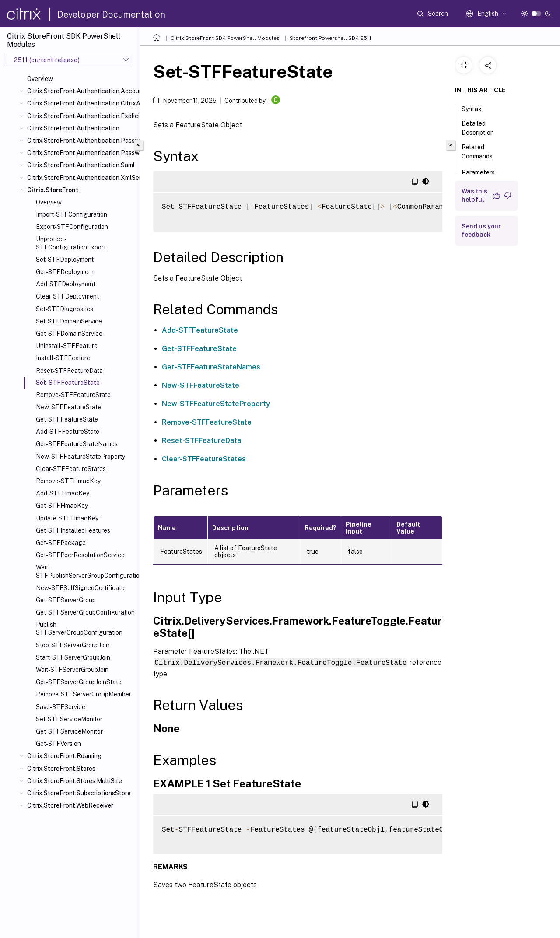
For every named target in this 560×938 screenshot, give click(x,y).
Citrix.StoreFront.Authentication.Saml (81, 165)
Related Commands (482, 152)
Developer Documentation (111, 14)
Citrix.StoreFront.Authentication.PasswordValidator (82, 153)
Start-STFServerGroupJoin (73, 657)
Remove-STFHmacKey (68, 481)
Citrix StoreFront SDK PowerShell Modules (225, 38)
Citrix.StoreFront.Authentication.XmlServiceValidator (82, 178)
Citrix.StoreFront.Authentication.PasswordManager (82, 141)
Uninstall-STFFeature (67, 346)
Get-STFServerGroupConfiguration (85, 612)
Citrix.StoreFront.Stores (61, 769)
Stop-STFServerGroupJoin (73, 645)
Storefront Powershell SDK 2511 (331, 38)
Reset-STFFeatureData (69, 371)
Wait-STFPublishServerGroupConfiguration (86, 571)
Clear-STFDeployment (67, 296)
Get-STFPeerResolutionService (80, 555)
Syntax (476, 108)
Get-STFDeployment (65, 272)
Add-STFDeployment (66, 284)
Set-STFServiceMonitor (69, 719)
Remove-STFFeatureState (73, 395)
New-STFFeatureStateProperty (80, 457)
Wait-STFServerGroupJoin (72, 670)
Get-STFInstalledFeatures (73, 530)
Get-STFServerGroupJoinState (79, 682)
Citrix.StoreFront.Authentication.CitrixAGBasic (82, 103)
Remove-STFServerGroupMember (84, 694)
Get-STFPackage (61, 543)
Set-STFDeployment (65, 260)
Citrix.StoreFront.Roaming (64, 756)
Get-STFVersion (58, 744)
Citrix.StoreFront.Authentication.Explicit (82, 116)
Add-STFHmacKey (63, 493)
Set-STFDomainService (69, 321)
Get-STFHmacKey (62, 506)
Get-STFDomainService (69, 334)
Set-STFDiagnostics (65, 309)
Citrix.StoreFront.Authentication (73, 128)
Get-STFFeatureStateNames (77, 444)
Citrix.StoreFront (53, 190)
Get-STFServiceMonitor (69, 731)
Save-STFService (61, 707)
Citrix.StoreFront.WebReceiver (70, 805)
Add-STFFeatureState (68, 432)
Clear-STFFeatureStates (71, 469)
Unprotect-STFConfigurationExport (71, 243)
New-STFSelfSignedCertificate (80, 588)
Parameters (483, 172)
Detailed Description (483, 128)
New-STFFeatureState (68, 407)
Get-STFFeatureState (67, 419)
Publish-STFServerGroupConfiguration (79, 629)
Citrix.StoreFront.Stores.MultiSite (75, 781)
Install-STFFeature (63, 358)
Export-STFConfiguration (72, 227)
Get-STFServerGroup (66, 600)
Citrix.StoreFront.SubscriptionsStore (79, 793)
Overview (40, 79)
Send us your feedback (481, 230)
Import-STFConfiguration (72, 214)
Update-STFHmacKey (67, 518)
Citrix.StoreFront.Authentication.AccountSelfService (82, 91)
